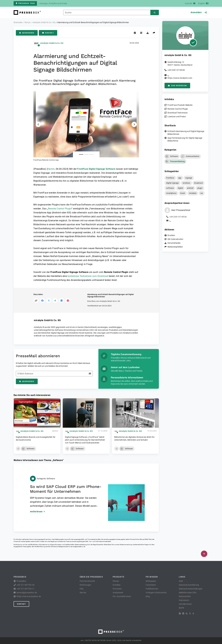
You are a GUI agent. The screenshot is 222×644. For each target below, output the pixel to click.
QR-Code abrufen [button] (175, 239)
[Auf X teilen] (49, 301)
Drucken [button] (171, 235)
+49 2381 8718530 (176, 70)
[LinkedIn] (183, 614)
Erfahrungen (85, 585)
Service (83, 593)
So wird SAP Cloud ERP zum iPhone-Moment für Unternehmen (66, 489)
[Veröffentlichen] (204, 554)
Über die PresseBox (91, 577)
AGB (181, 581)
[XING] (193, 614)
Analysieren (118, 593)
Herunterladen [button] (174, 243)
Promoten (117, 589)
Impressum (184, 600)
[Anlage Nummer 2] (86, 154)
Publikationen (152, 589)
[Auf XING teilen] (55, 301)
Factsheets (151, 585)
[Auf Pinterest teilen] (68, 301)
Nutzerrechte (185, 596)
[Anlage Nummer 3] (91, 154)
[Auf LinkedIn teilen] (62, 301)
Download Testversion (178, 113)
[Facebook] (180, 614)
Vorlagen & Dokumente (156, 593)
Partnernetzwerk (87, 581)
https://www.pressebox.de (29, 596)
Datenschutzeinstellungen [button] (191, 589)
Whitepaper (151, 581)
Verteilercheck (185, 604)
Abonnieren (27, 33)
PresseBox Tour (25, 3)
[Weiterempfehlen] (154, 33)
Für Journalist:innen (122, 596)
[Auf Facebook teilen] (42, 301)
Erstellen (117, 585)
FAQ (82, 589)
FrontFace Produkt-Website (180, 105)
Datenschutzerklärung (189, 585)
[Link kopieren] (36, 301)
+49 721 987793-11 (25, 589)
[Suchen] (155, 13)
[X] (190, 614)
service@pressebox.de (78, 547)
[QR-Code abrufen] (141, 33)
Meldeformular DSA (188, 593)
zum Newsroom (177, 86)
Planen (116, 581)
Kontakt (48, 33)
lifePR (182, 608)
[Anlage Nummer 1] (81, 154)
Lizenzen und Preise (177, 117)
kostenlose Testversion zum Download (88, 276)
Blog (148, 596)
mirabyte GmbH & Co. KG (52, 43)
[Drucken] (135, 33)
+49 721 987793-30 (25, 585)
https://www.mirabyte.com (180, 78)
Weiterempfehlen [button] (175, 247)
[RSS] (187, 614)
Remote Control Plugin (60, 209)
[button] (86, 126)
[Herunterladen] (148, 33)
